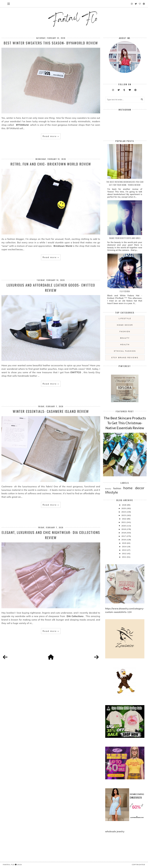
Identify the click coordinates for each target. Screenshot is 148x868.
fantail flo (9, 865)
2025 (124, 508)
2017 (124, 536)
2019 (124, 529)
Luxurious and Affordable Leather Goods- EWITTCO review (51, 288)
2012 (124, 553)
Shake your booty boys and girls (125, 238)
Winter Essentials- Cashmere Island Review (51, 411)
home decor (125, 325)
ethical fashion (125, 351)
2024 (124, 512)
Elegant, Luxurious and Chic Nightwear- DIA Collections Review (51, 535)
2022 (124, 519)
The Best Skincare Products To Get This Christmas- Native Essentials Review (125, 423)
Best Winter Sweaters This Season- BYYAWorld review (51, 43)
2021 (124, 522)
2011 (124, 557)
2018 (124, 533)
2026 (124, 505)
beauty (125, 338)
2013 (124, 550)
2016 (124, 540)
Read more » (51, 136)
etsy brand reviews (125, 357)
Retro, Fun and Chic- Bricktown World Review (51, 164)
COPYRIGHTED (139, 865)
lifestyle (125, 318)
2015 (124, 543)
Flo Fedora (125, 291)
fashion (125, 331)
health (125, 344)
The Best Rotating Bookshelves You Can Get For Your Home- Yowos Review (125, 183)
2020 (124, 526)
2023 (124, 515)
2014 (124, 547)
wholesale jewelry (115, 831)
